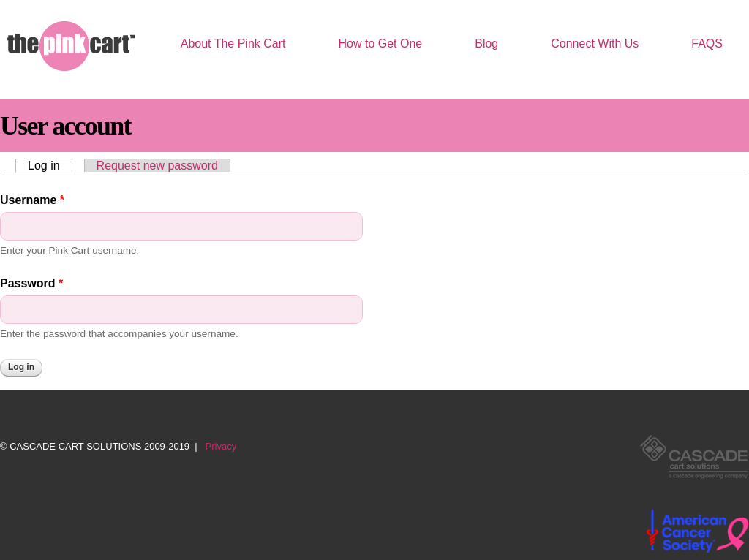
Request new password (157, 166)
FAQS (707, 43)
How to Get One (381, 43)
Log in (50, 166)
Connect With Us (595, 43)
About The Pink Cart (233, 43)
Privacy (221, 446)
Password (31, 283)
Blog (486, 43)
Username (32, 200)
